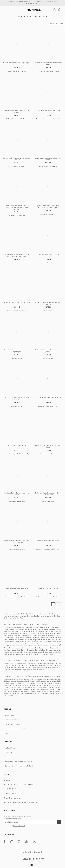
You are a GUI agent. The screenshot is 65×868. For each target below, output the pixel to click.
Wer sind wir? (10, 715)
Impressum (9, 757)
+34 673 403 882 (12, 794)
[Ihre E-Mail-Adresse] (30, 822)
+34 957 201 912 (12, 789)
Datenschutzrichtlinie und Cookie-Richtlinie (19, 766)
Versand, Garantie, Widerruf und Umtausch (19, 761)
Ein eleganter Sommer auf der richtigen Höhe (48, 119)
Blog (7, 733)
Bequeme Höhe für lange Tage (17, 215)
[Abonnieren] (59, 822)
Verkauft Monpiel (11, 748)
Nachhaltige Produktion (13, 724)
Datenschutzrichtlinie (19, 826)
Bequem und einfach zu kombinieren (48, 263)
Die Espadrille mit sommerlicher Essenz (48, 71)
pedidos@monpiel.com (14, 798)
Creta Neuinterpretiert (48, 311)
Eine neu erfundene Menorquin (48, 454)
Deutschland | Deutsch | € (32, 852)
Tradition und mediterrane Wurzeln (17, 71)
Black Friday (9, 752)
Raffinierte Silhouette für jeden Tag (17, 167)
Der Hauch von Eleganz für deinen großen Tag (17, 454)
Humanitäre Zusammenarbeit (15, 729)
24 (62, 23)
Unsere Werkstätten (12, 720)
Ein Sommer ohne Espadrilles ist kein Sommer (48, 549)
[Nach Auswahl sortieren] (53, 23)
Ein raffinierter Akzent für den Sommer (48, 406)
